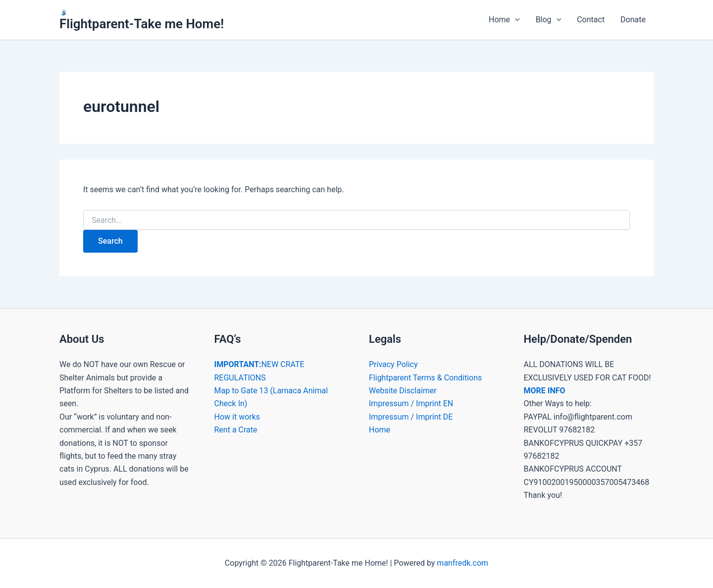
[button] (515, 20)
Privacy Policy (393, 364)
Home (504, 20)
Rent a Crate (236, 430)
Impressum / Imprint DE (411, 417)
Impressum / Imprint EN (411, 403)
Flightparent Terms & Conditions (425, 378)
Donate (633, 20)
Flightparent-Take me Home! (142, 24)
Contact (591, 20)
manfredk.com (462, 563)
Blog (549, 20)
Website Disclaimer (403, 391)
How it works (237, 417)
